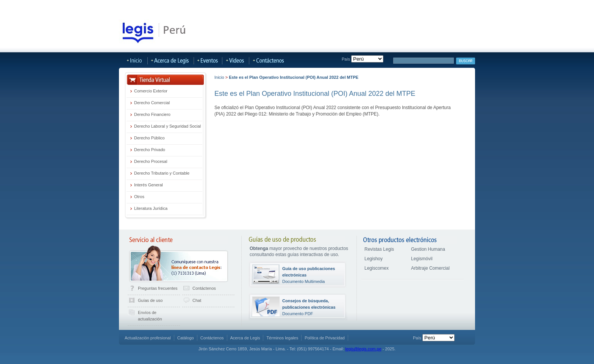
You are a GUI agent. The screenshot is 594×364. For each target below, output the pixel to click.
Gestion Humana (428, 249)
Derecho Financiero (152, 114)
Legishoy (374, 259)
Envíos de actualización (150, 316)
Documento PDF (309, 307)
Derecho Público (149, 138)
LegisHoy (159, 6)
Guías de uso (150, 300)
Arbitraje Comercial (430, 268)
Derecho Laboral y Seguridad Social (167, 126)
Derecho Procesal (151, 161)
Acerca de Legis (332, 6)
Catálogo (186, 338)
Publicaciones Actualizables (206, 6)
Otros (139, 197)
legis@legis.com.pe (363, 349)
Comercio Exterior (151, 91)
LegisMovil (254, 6)
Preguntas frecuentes (158, 288)
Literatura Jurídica (151, 208)
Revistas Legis (379, 249)
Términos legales (282, 338)
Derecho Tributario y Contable (162, 173)
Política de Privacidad (325, 338)
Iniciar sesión (460, 7)
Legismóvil (422, 259)
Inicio (219, 77)
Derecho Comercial (152, 103)
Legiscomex (377, 268)
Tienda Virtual (127, 6)
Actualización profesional (148, 338)
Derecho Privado (150, 150)
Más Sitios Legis (289, 6)
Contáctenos (204, 288)
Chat (197, 300)
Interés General (148, 185)
